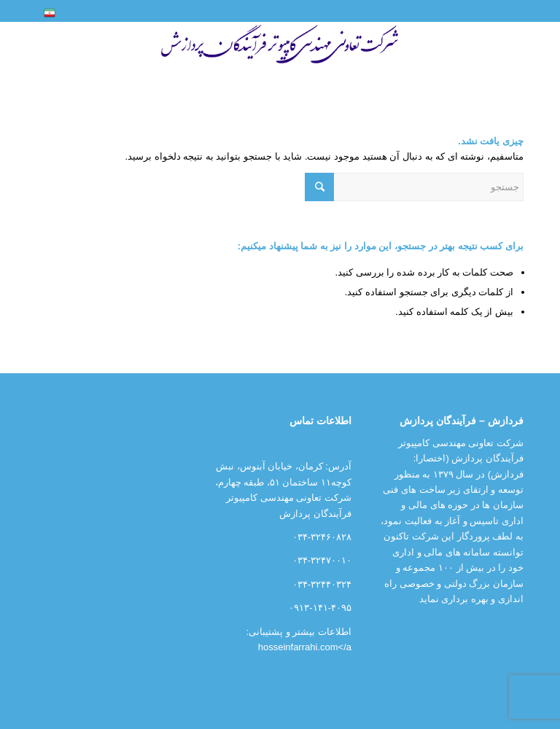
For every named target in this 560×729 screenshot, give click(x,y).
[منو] (506, 55)
